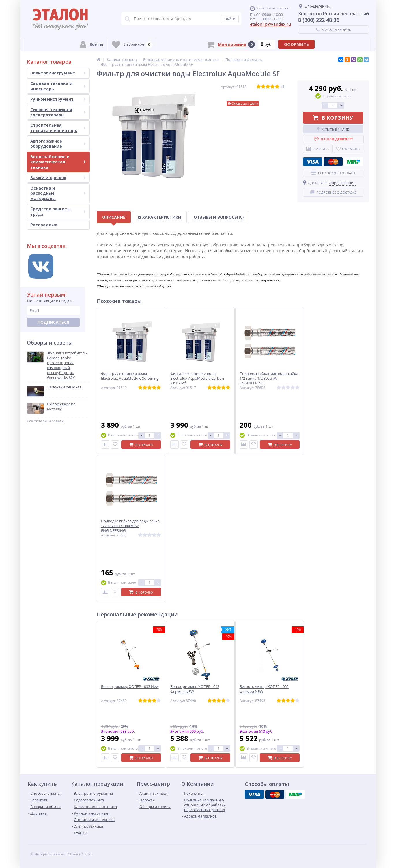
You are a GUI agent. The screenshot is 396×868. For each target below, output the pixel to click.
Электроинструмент (58, 73)
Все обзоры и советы (46, 421)
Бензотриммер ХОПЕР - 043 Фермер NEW (195, 689)
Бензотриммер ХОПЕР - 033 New (130, 687)
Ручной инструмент (58, 99)
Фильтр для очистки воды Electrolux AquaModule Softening (130, 376)
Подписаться (53, 322)
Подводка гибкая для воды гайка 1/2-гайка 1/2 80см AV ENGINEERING (269, 378)
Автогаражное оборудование (58, 144)
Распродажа (44, 225)
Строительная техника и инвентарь (58, 128)
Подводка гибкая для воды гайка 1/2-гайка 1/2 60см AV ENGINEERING (130, 526)
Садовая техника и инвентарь (58, 86)
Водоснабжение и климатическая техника (58, 162)
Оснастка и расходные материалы (58, 193)
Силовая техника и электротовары (58, 112)
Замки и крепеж (58, 178)
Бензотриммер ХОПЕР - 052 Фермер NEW (264, 689)
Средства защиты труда (58, 211)
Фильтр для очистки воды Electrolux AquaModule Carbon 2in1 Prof (197, 378)
